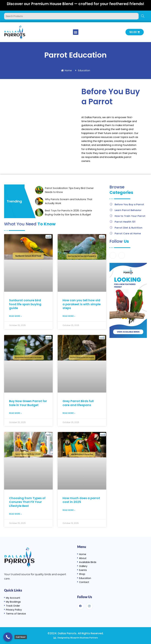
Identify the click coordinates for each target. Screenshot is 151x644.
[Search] (143, 16)
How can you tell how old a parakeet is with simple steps (82, 304)
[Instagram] (122, 255)
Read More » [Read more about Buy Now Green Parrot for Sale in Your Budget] (15, 413)
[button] (76, 32)
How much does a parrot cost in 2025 (81, 500)
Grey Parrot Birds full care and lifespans (78, 403)
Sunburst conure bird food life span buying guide (25, 304)
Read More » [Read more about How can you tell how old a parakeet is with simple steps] (69, 316)
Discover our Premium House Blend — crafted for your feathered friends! (75, 4)
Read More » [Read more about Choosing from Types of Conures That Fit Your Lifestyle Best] (15, 514)
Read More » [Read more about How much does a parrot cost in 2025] (69, 510)
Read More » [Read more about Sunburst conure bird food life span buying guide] (15, 316)
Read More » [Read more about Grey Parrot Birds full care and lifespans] (69, 413)
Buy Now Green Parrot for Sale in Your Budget (28, 403)
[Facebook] (113, 255)
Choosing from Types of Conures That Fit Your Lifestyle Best (27, 502)
